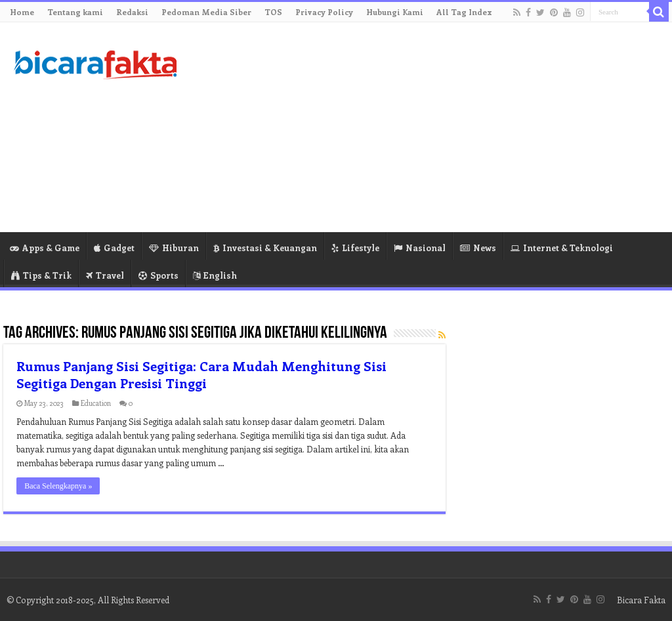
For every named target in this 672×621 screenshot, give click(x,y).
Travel (105, 275)
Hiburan (174, 248)
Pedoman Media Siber (206, 12)
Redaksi (132, 12)
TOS (273, 12)
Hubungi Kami (395, 12)
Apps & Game (45, 248)
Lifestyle (355, 248)
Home (22, 12)
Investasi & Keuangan (265, 248)
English (215, 275)
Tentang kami (75, 12)
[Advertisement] (420, 127)
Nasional (420, 248)
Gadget (114, 248)
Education (96, 403)
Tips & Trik (41, 275)
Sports (158, 275)
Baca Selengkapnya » (58, 486)
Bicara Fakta (641, 600)
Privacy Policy (324, 12)
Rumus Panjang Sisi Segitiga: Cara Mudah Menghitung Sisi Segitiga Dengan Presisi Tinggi (201, 374)
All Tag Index (464, 12)
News (478, 248)
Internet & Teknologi (562, 248)
